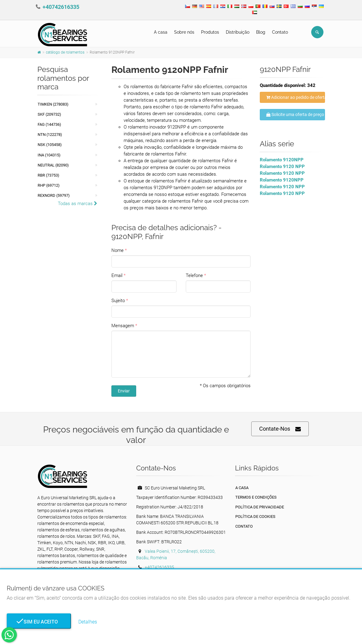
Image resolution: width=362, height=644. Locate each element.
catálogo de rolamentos (65, 52)
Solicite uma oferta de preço (295, 114)
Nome (118, 250)
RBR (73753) (49, 175)
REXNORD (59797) (54, 195)
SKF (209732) (49, 114)
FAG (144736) (49, 124)
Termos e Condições (256, 497)
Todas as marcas (78, 204)
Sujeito (118, 301)
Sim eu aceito (39, 622)
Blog (261, 32)
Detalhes (88, 622)
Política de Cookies (255, 517)
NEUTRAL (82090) (53, 165)
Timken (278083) (53, 104)
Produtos (210, 32)
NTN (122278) (50, 135)
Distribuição (238, 32)
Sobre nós (184, 32)
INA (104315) (49, 155)
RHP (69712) (49, 185)
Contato (280, 32)
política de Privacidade (260, 507)
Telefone (194, 275)
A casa (161, 32)
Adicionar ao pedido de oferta (296, 97)
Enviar (124, 391)
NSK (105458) (50, 145)
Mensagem (123, 326)
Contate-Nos (280, 429)
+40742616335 (61, 7)
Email (117, 275)
